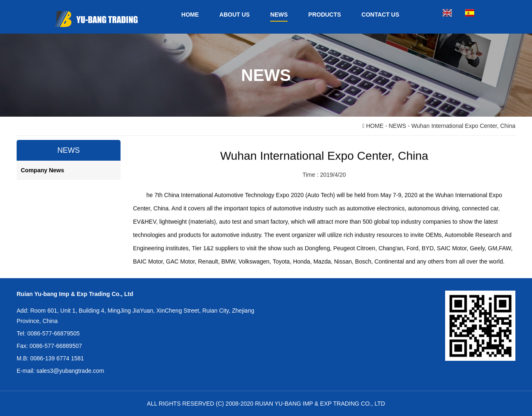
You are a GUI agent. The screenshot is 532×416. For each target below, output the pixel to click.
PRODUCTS (325, 15)
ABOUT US (235, 15)
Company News (42, 170)
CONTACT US (381, 15)
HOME (190, 15)
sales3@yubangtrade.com (70, 371)
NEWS (279, 15)
